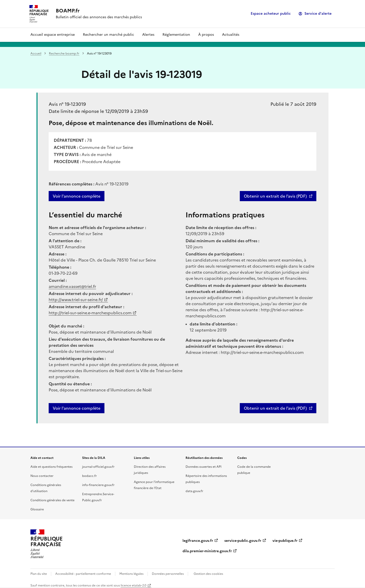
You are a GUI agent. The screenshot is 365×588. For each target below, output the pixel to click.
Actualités (231, 35)
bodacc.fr (89, 476)
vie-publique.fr (285, 541)
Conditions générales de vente (52, 500)
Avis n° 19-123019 (67, 104)
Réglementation (176, 35)
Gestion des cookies (208, 574)
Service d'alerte (318, 14)
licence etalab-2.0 (133, 585)
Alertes (148, 35)
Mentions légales (131, 574)
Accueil (36, 54)
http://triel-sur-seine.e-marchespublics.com (90, 313)
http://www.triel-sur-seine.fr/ (76, 300)
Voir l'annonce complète (77, 196)
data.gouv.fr (194, 491)
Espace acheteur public (271, 14)
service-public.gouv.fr (243, 541)
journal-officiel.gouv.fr (98, 467)
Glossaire (37, 509)
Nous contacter (42, 476)
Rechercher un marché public (108, 35)
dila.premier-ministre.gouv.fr (207, 551)
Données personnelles (168, 574)
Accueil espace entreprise (53, 35)
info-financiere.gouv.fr (98, 485)
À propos (206, 35)
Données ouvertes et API (204, 467)
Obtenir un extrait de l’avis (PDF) (275, 196)
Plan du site (39, 574)
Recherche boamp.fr (64, 54)
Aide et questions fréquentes (51, 467)
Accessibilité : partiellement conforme (83, 574)
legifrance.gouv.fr (198, 541)
